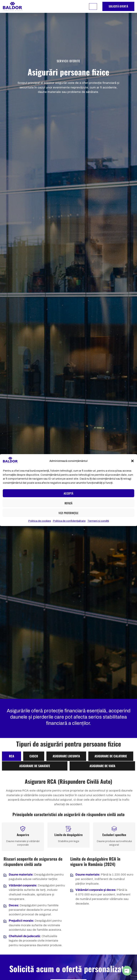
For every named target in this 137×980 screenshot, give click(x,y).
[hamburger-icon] (93, 6)
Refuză (68, 503)
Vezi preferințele (68, 513)
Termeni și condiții (98, 521)
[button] (133, 461)
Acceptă (68, 493)
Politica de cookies (40, 521)
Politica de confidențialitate (69, 521)
